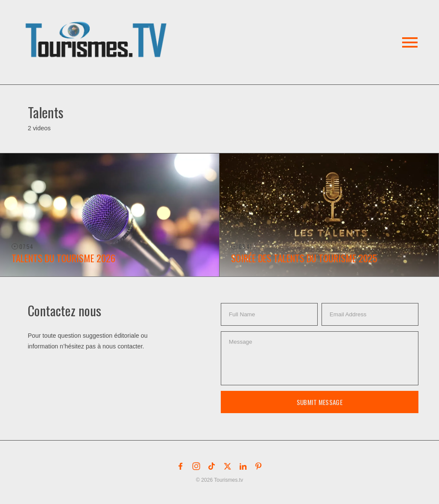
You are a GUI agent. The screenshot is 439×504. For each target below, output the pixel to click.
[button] (98, 29)
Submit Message (320, 402)
